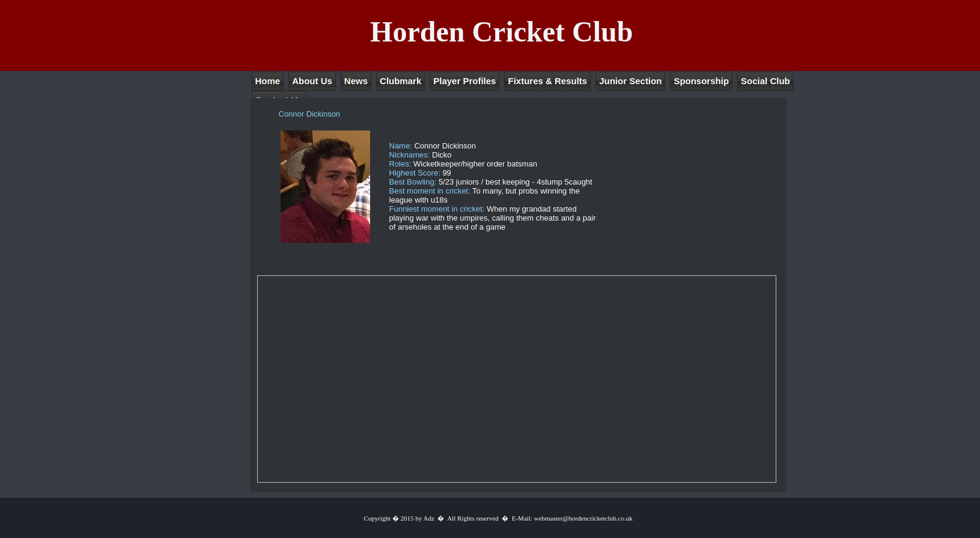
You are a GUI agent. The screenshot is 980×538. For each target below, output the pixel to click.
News (356, 81)
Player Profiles (464, 81)
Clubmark (400, 81)
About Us (312, 81)
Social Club (765, 81)
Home (268, 81)
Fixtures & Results (547, 81)
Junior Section (630, 81)
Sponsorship (701, 81)
